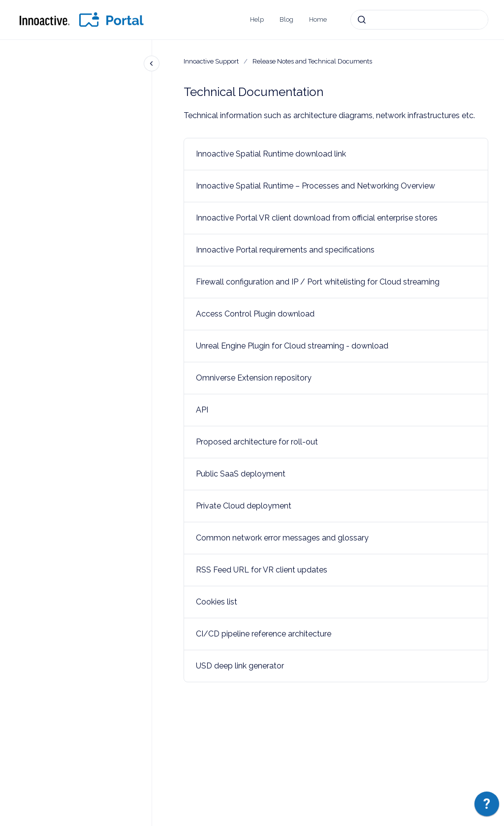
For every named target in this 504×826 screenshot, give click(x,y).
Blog (286, 19)
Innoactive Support (211, 61)
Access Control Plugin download (255, 314)
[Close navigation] (152, 64)
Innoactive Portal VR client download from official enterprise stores (317, 218)
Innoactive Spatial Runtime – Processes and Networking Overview (315, 186)
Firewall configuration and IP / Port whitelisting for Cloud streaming (318, 282)
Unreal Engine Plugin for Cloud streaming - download (292, 346)
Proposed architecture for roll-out (257, 442)
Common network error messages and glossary (282, 538)
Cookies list (217, 602)
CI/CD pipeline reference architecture (264, 634)
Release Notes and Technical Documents (312, 61)
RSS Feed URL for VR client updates (262, 570)
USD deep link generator (240, 666)
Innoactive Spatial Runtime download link (271, 154)
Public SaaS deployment (241, 474)
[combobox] (419, 20)
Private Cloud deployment (244, 506)
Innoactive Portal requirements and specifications (285, 250)
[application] (487, 806)
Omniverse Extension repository (254, 378)
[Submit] (362, 20)
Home (318, 19)
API (202, 410)
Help (257, 19)
